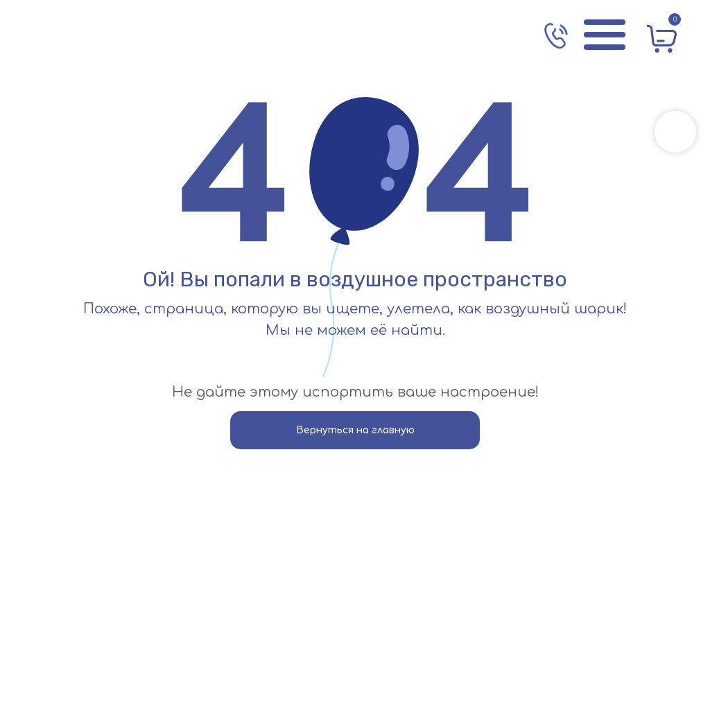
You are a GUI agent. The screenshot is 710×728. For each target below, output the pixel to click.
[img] (93, 35)
